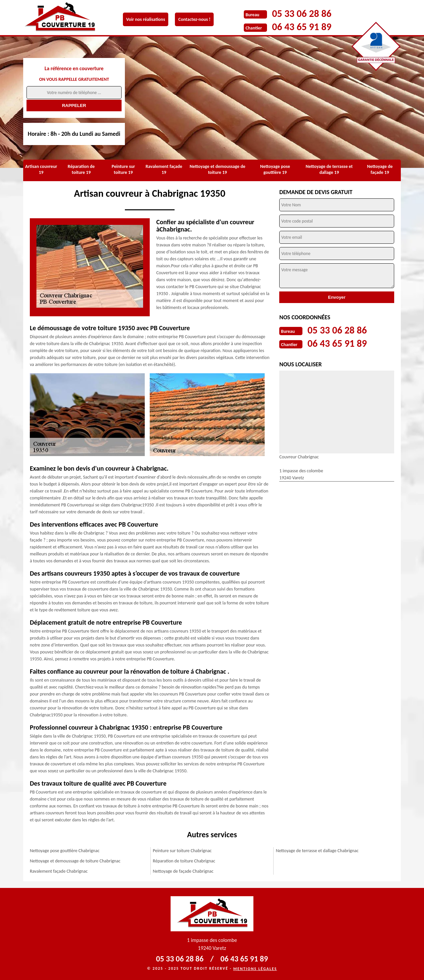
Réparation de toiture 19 (81, 169)
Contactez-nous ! (194, 19)
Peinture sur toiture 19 (123, 169)
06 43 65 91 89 (302, 27)
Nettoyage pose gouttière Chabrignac (65, 851)
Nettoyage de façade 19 (380, 169)
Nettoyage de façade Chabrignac (183, 871)
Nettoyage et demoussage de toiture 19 (218, 169)
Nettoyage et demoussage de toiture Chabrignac (75, 861)
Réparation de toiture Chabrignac (184, 861)
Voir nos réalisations (146, 19)
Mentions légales (255, 969)
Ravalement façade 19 (164, 169)
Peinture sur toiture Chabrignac (182, 851)
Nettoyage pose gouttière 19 (275, 169)
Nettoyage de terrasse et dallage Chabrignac (317, 851)
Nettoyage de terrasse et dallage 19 (329, 169)
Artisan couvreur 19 (41, 169)
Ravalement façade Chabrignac (59, 871)
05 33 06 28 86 (302, 13)
